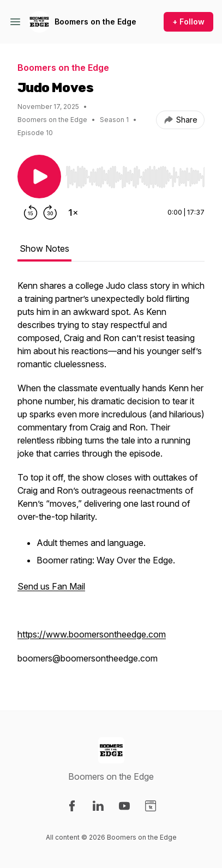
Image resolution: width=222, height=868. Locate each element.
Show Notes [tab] (44, 248)
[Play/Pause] (39, 177)
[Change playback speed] (73, 213)
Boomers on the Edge (95, 22)
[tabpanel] (111, 477)
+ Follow (188, 22)
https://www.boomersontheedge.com (92, 634)
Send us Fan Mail (51, 586)
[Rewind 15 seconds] (31, 213)
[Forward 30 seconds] (50, 213)
